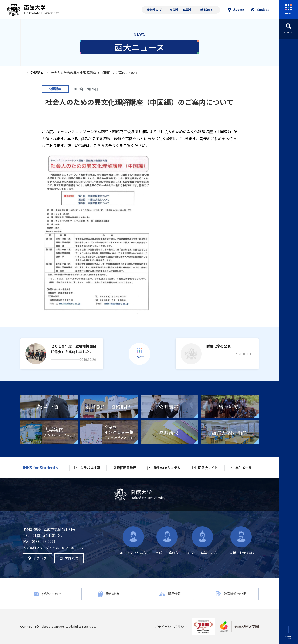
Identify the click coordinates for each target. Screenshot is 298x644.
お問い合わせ (51, 594)
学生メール (244, 468)
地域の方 (207, 10)
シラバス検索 (90, 468)
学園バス (69, 558)
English (260, 9)
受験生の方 (155, 10)
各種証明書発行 (125, 468)
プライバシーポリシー (171, 627)
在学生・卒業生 (181, 10)
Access (236, 9)
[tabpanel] (49, 406)
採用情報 (174, 594)
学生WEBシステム (167, 468)
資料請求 (112, 594)
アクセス (38, 558)
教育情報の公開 (235, 594)
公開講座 (37, 73)
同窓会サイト (208, 468)
